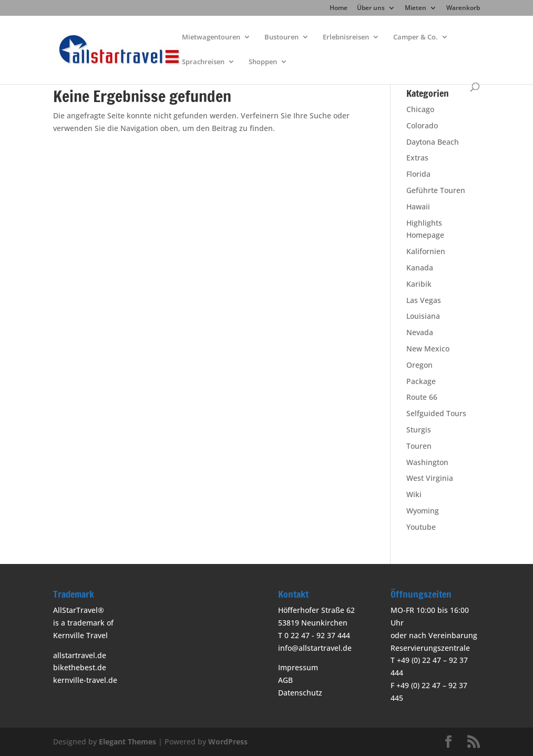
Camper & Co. (416, 37)
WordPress (228, 742)
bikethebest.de (80, 667)
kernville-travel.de (85, 680)
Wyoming (423, 511)
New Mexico (428, 349)
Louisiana (423, 316)
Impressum (298, 667)
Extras (417, 158)
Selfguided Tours (436, 413)
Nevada (420, 332)
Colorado (422, 125)
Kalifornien (426, 251)
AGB (285, 680)
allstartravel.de (80, 655)
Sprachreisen (203, 62)
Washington (427, 462)
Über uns (371, 8)
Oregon (419, 365)
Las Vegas (424, 300)
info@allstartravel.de (315, 648)
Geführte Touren (436, 190)
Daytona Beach (433, 142)
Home (339, 8)
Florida (418, 174)
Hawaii (418, 206)
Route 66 (422, 397)
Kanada (420, 268)
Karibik (419, 284)
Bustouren (281, 37)
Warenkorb (463, 8)
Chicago (420, 109)
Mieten (416, 8)
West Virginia (430, 478)
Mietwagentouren (211, 37)
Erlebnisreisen (346, 37)
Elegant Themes (127, 742)
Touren (419, 446)
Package (421, 381)
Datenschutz (300, 693)
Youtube (421, 527)
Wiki (414, 494)
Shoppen (263, 62)
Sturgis (419, 430)
